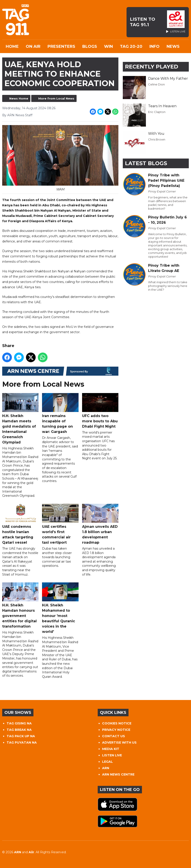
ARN (106, 768)
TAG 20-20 (131, 46)
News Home (19, 98)
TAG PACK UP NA (21, 736)
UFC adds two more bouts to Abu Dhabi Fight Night (100, 411)
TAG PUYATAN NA (22, 742)
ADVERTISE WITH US (119, 742)
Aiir (31, 852)
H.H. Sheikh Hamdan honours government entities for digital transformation (20, 605)
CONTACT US (114, 736)
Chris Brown (157, 139)
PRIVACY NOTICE (116, 730)
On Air (33, 46)
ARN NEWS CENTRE (118, 774)
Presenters (61, 46)
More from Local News (56, 98)
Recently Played (152, 67)
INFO (154, 46)
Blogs (90, 46)
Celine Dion (156, 84)
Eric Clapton (157, 112)
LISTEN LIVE (112, 755)
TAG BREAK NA (19, 730)
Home (12, 46)
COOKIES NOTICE (117, 723)
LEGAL (107, 762)
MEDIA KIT (111, 749)
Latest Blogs (146, 163)
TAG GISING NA (19, 723)
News (173, 46)
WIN (108, 46)
